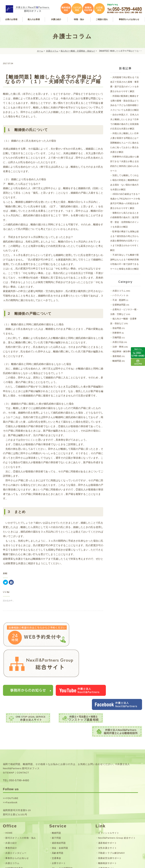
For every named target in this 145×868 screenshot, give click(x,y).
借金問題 (117, 328)
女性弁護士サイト (108, 794)
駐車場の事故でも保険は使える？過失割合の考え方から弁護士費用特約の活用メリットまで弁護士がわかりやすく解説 (124, 241)
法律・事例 (118, 347)
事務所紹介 (11, 794)
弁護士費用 (58, 824)
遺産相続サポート (108, 788)
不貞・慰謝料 (119, 300)
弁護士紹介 (11, 788)
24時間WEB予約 (14, 814)
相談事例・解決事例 (122, 351)
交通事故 (57, 804)
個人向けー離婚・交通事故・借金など (78, 51)
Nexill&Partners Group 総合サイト (117, 783)
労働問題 (117, 337)
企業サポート (59, 809)
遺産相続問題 (59, 788)
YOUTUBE (12, 744)
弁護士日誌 (118, 342)
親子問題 (57, 783)
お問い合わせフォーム (17, 827)
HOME (9, 778)
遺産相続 (117, 356)
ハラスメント (119, 295)
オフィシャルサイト (109, 778)
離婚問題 (117, 361)
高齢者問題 (58, 799)
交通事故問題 (119, 305)
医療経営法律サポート (110, 804)
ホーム (40, 51)
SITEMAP (9, 718)
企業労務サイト (106, 814)
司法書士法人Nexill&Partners (114, 819)
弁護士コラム (52, 51)
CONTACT (23, 718)
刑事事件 (117, 333)
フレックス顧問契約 (62, 814)
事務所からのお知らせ (17, 804)
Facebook (12, 748)
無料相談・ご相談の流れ (65, 819)
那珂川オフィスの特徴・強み (21, 783)
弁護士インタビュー (16, 799)
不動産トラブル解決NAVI (111, 799)
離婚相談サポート (108, 809)
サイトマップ (12, 832)
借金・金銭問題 (60, 794)
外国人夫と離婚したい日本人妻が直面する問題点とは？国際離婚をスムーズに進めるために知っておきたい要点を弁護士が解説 (124, 143)
